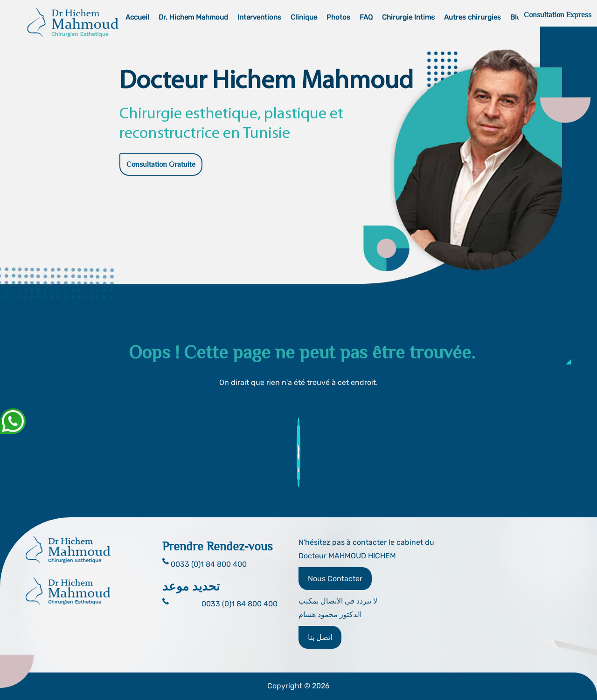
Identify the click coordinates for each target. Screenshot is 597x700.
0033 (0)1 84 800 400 (239, 604)
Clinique (304, 17)
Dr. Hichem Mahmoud (193, 17)
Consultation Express (558, 15)
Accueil (137, 17)
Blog (518, 17)
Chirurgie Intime (408, 17)
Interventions (259, 17)
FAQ (366, 17)
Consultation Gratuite (161, 165)
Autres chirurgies (472, 17)
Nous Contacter (335, 579)
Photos (338, 17)
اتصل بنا (320, 637)
